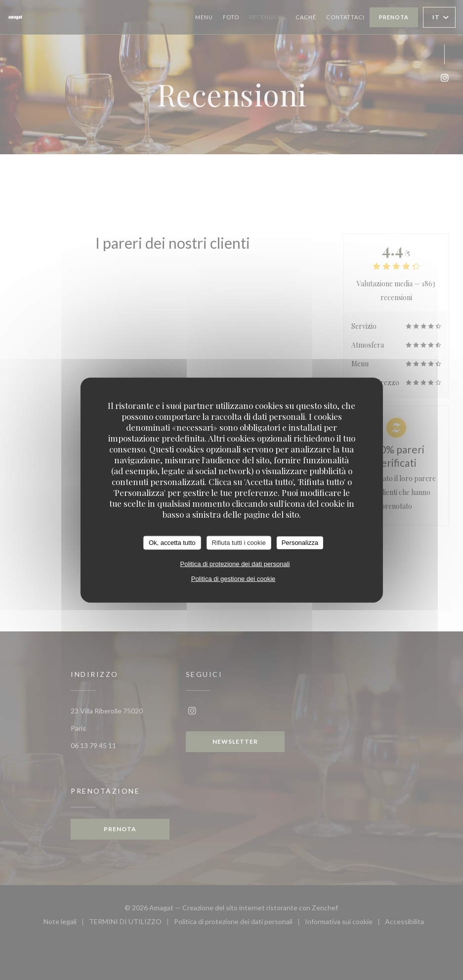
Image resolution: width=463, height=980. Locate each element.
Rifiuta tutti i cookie (239, 543)
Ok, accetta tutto (172, 543)
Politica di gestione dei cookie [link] (233, 578)
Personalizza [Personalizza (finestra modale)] (300, 543)
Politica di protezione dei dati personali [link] (235, 563)
